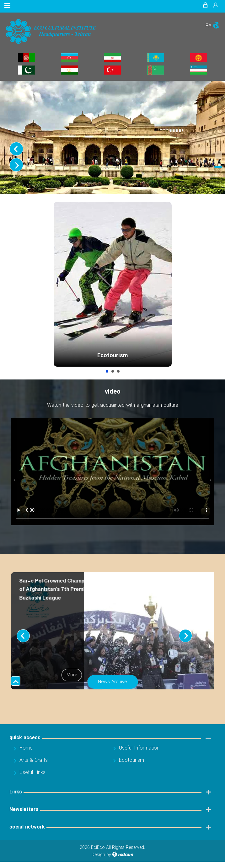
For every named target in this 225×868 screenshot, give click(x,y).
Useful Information (118, 374)
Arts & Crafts (113, 374)
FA (209, 26)
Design (98, 858)
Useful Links (32, 776)
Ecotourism (112, 356)
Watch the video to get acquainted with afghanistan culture (113, 408)
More (72, 678)
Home (26, 751)
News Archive (112, 685)
